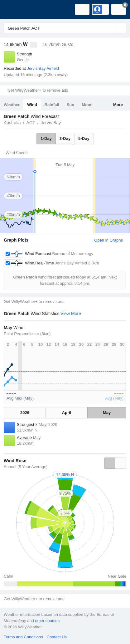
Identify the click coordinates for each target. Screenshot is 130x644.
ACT (31, 123)
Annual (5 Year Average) (26, 467)
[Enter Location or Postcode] (65, 28)
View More (71, 314)
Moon (87, 105)
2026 (25, 413)
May (107, 413)
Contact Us (57, 637)
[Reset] (110, 28)
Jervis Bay (51, 123)
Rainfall (52, 105)
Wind (32, 105)
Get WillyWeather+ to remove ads (38, 90)
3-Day (65, 138)
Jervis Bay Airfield (43, 68)
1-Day (46, 138)
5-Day (84, 138)
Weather (12, 105)
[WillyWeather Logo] (14, 9)
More (118, 105)
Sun (71, 105)
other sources (47, 621)
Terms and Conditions (23, 637)
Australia (12, 123)
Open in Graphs (108, 240)
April (67, 413)
